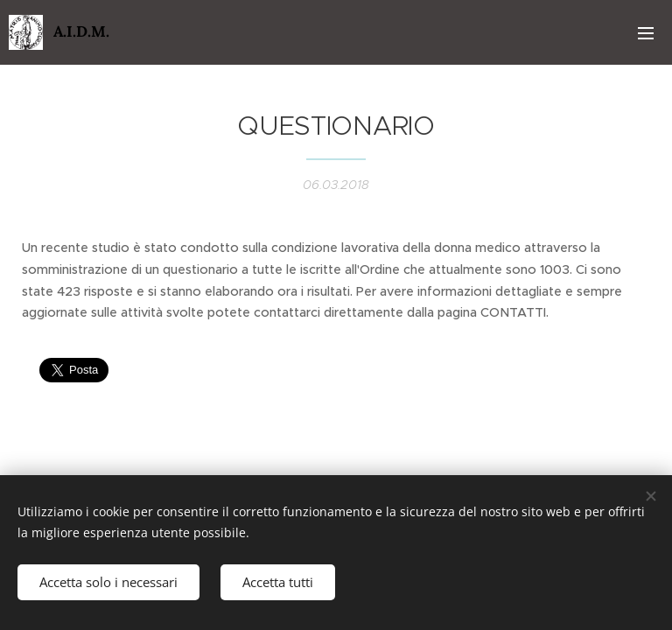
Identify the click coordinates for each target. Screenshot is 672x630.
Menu (646, 33)
